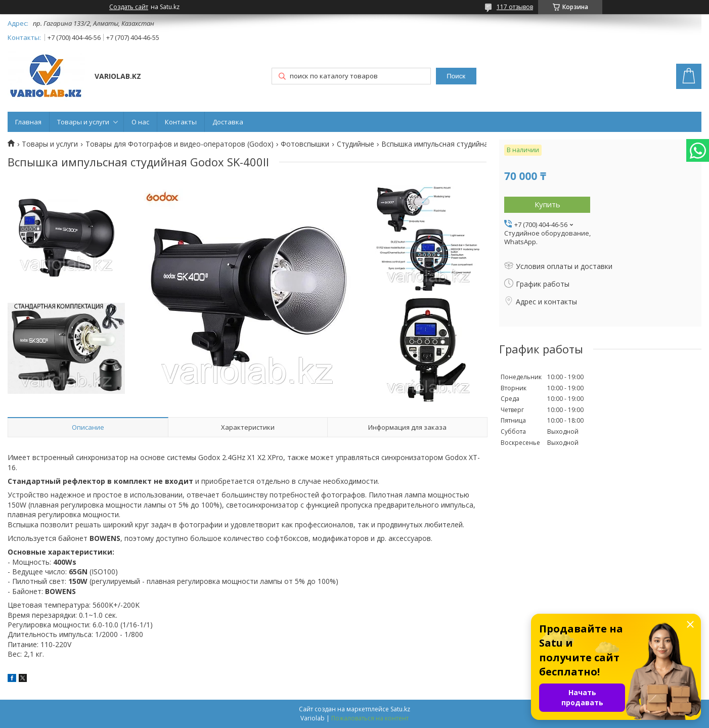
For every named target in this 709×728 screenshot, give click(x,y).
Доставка (228, 122)
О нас (140, 122)
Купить (547, 204)
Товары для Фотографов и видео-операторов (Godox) (180, 144)
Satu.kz (400, 709)
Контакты (181, 122)
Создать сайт (129, 7)
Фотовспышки (305, 144)
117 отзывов (515, 7)
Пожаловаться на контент (370, 718)
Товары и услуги (83, 122)
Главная (28, 122)
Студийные (356, 144)
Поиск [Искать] (456, 76)
